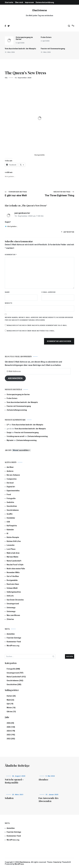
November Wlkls (13, 572)
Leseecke (11, 545)
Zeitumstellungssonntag (17, 410)
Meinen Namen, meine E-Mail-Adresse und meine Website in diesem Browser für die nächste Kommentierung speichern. (39, 319)
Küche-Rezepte (13, 537)
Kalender (10, 530)
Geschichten (12, 506)
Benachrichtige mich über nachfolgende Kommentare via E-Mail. (37, 325)
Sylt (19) (10, 704)
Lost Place (11, 549)
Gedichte (10, 502)
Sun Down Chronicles (15, 600)
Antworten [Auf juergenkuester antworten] (69, 232)
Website (9, 303)
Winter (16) (11, 708)
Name (7, 292)
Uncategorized (13, 604)
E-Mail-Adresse (49, 292)
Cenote (56, 862)
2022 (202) (11, 739)
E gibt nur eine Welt (22, 194)
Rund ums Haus (13, 584)
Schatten (9, 798)
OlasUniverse (39, 10)
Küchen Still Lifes (14, 541)
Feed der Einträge (14, 638)
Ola (6, 78)
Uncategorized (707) (15, 673)
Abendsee (43, 780)
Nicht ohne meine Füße (16, 569)
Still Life (10, 596)
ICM (8, 522)
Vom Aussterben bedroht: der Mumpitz (20, 49)
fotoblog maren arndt (15, 436)
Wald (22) (10, 700)
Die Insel (10, 483)
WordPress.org (13, 646)
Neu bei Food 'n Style (15, 565)
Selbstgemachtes (14, 592)
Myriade (10, 440)
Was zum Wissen (13, 615)
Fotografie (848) (13, 669)
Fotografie (11, 498)
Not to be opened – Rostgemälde (14, 781)
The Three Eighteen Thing (57, 194)
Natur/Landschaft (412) (16, 677)
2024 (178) (11, 731)
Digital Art (11, 487)
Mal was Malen (12, 557)
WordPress (19, 864)
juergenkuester (22, 213)
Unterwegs (11, 608)
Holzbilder (11, 518)
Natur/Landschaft (14, 561)
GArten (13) (11, 712)
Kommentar (11, 255)
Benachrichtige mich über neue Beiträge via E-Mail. (31, 331)
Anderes (10, 471)
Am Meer (10, 467)
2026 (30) (10, 723)
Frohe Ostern (46, 37)
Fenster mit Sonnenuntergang (53, 49)
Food (9, 494)
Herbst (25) (11, 696)
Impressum (29, 2)
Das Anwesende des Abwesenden (48, 800)
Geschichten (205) (14, 684)
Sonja (9, 432)
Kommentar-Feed (14, 642)
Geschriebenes (13, 510)
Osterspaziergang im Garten (24, 38)
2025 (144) (11, 727)
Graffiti (10, 514)
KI (7, 533)
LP (8, 425)
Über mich (19, 2)
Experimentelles (13, 491)
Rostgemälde (12, 580)
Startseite (9, 2)
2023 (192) (11, 735)
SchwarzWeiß (12, 588)
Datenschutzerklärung (45, 2)
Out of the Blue (13, 576)
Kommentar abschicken (59, 341)
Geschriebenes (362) (15, 681)
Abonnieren (15, 378)
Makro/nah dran (13, 553)
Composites (12, 479)
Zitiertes (10, 619)
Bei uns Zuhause (13, 475)
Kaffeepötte (12, 526)
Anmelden (11, 634)
